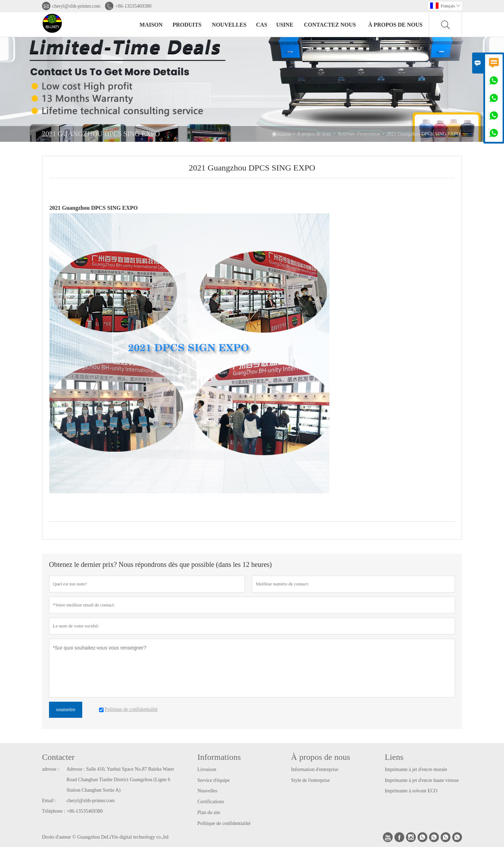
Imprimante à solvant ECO (411, 791)
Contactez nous (330, 25)
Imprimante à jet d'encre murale (416, 769)
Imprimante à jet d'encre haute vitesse (422, 780)
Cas (262, 25)
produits (187, 25)
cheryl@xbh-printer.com (76, 6)
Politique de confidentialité (224, 823)
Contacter (58, 757)
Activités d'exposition (359, 134)
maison (151, 25)
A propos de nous (314, 134)
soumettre (66, 710)
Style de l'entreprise (311, 780)
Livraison (207, 769)
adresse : (51, 769)
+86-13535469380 (133, 6)
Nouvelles (207, 791)
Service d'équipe (213, 780)
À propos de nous (395, 25)
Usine (285, 25)
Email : (49, 801)
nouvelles (229, 25)
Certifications (211, 802)
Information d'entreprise (315, 769)
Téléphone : (54, 811)
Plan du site (209, 813)
